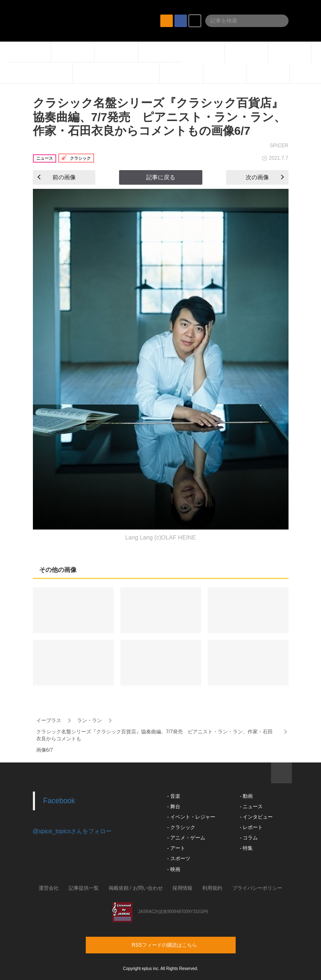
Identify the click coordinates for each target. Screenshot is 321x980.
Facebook (59, 801)
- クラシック (181, 827)
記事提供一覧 (84, 888)
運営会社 (49, 888)
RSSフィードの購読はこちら (177, 945)
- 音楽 (174, 796)
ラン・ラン (90, 720)
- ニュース (251, 807)
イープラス (49, 720)
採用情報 (182, 888)
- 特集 (246, 848)
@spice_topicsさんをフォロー (72, 831)
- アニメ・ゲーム (186, 838)
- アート (176, 848)
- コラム (249, 838)
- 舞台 (174, 807)
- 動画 (246, 796)
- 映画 (174, 869)
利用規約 (212, 888)
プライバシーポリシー (257, 888)
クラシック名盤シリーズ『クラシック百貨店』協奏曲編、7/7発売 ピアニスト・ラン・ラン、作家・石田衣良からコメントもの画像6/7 (159, 117)
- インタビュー (256, 817)
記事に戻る (161, 177)
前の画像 (57, 177)
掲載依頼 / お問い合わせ (136, 888)
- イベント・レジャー (191, 817)
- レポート (251, 827)
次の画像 (265, 177)
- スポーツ (179, 859)
